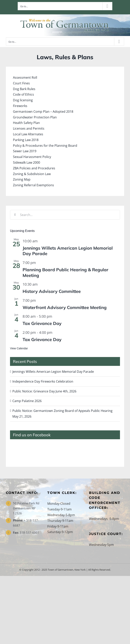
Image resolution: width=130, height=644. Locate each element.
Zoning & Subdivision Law (32, 174)
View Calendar (19, 348)
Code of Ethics (23, 94)
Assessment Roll (25, 78)
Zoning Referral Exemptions (33, 185)
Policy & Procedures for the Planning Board (45, 146)
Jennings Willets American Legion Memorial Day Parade (53, 372)
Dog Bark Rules (24, 89)
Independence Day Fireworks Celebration (43, 381)
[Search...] (65, 215)
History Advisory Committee (52, 291)
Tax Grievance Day (42, 323)
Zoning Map (22, 179)
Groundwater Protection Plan (35, 117)
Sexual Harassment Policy (32, 157)
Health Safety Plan (26, 123)
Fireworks (20, 106)
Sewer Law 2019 (25, 151)
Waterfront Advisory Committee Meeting (65, 307)
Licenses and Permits (29, 128)
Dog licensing (23, 100)
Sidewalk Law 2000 (27, 162)
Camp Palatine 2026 (27, 401)
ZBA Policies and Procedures (34, 168)
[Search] (15, 215)
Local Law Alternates (28, 134)
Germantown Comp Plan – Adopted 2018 (43, 112)
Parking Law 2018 (26, 140)
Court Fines (21, 83)
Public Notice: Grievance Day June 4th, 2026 (44, 391)
